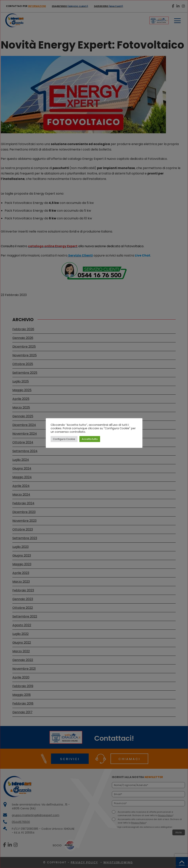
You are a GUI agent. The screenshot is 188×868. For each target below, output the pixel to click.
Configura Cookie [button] (64, 439)
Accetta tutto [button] (90, 439)
